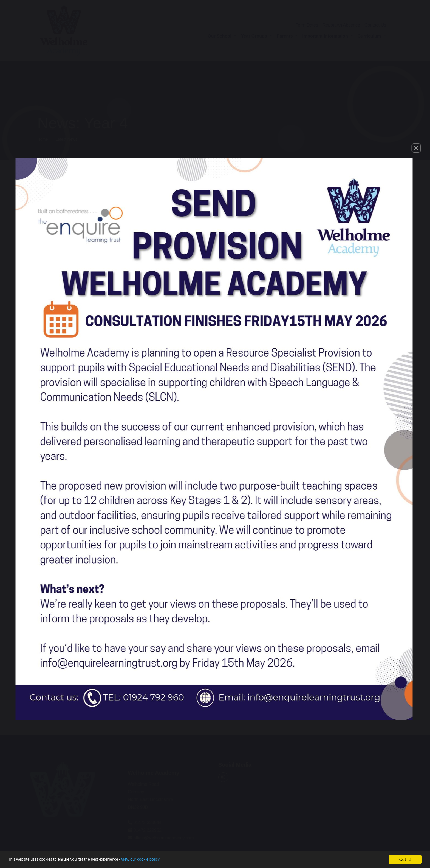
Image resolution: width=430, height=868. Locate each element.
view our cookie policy (153, 860)
